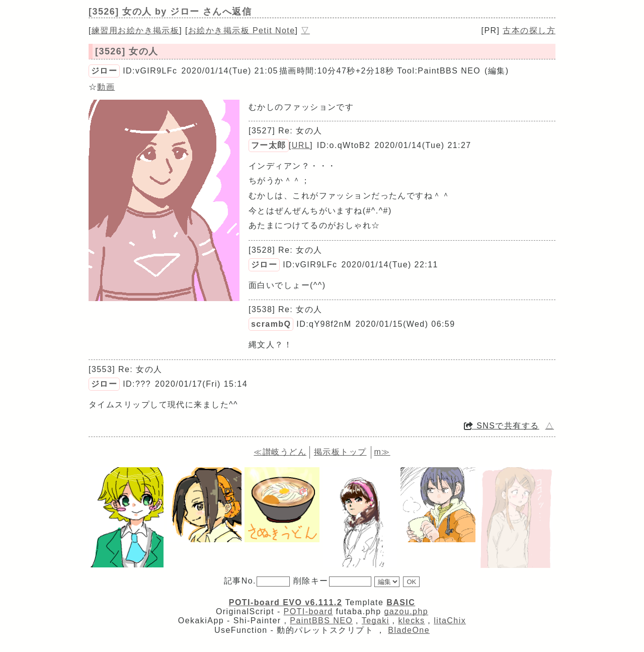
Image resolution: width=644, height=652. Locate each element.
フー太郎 (269, 145)
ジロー (104, 71)
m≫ (382, 452)
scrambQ (271, 324)
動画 (106, 87)
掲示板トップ (340, 452)
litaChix (450, 621)
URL (301, 145)
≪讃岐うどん (280, 452)
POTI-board (308, 611)
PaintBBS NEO (321, 621)
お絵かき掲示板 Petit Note (242, 30)
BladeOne (409, 630)
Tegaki (376, 621)
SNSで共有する (502, 426)
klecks (411, 621)
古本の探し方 (529, 30)
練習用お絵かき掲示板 (135, 30)
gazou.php (406, 611)
